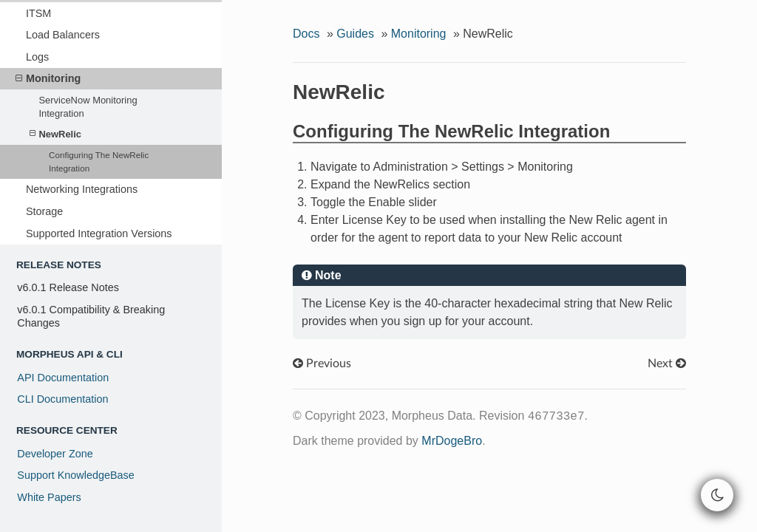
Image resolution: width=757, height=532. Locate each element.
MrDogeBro (452, 441)
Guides (355, 34)
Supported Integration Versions (99, 233)
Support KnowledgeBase (75, 475)
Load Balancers (63, 35)
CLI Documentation (62, 399)
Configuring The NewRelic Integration (99, 161)
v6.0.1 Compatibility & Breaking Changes (91, 316)
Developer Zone (55, 454)
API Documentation (63, 378)
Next (667, 364)
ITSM (38, 13)
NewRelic (55, 134)
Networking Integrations (82, 189)
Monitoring (48, 78)
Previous (322, 364)
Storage (44, 211)
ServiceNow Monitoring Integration (88, 107)
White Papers (49, 497)
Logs (37, 57)
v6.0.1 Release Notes (68, 287)
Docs (306, 34)
